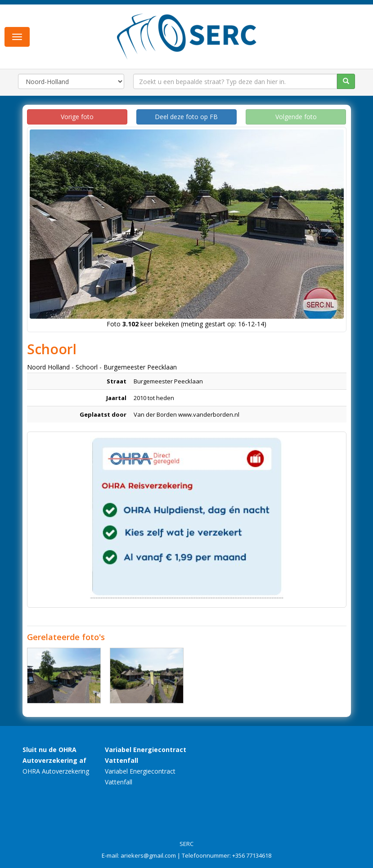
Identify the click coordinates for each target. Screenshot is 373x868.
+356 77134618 (252, 855)
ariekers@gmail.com (148, 855)
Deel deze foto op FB (186, 117)
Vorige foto (77, 117)
